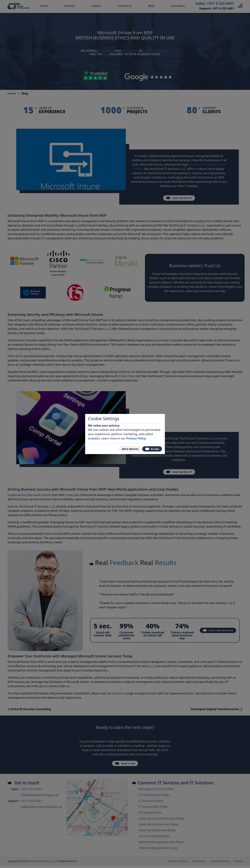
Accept (151, 449)
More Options (126, 449)
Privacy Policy (136, 437)
